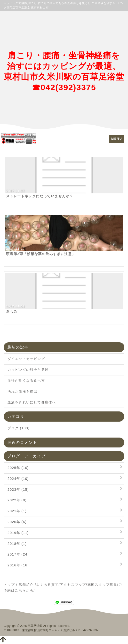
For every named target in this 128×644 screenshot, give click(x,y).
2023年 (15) (18, 490)
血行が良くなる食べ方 (26, 381)
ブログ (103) (19, 428)
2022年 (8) (17, 500)
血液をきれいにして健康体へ (32, 402)
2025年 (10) (18, 468)
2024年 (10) (18, 479)
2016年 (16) (18, 565)
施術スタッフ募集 (102, 585)
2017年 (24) (18, 554)
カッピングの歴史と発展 (28, 370)
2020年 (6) (17, 522)
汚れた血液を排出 (22, 391)
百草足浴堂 (35, 626)
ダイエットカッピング (26, 359)
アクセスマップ (73, 585)
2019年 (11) (18, 533)
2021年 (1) (17, 511)
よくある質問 (47, 585)
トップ (9, 585)
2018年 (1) (17, 544)
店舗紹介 (26, 585)
